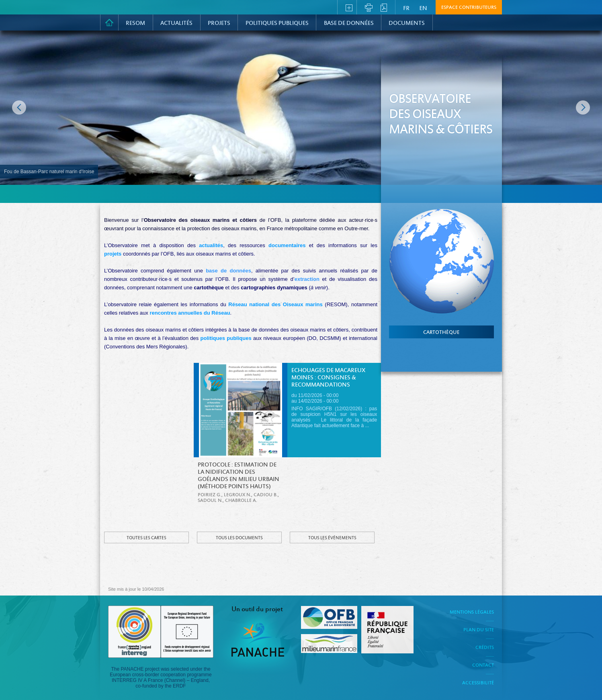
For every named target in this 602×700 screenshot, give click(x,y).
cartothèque (441, 333)
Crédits (485, 648)
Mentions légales (472, 612)
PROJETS (219, 23)
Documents (407, 23)
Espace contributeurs (469, 8)
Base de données (349, 23)
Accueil (109, 23)
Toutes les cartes (146, 538)
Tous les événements (332, 538)
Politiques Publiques (277, 23)
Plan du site (479, 630)
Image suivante (583, 107)
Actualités (176, 23)
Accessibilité (478, 683)
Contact (483, 665)
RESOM (135, 23)
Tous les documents (239, 538)
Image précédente (19, 107)
